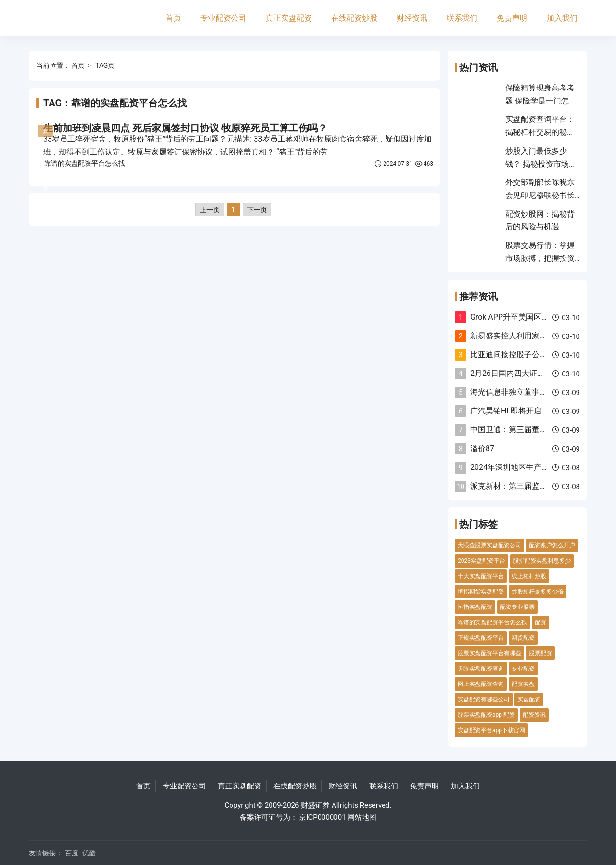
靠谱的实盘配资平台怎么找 (85, 163)
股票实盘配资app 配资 (486, 715)
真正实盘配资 (289, 18)
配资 (540, 622)
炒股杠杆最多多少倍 (538, 592)
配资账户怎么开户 (552, 545)
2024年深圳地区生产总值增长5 (523, 467)
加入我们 (562, 18)
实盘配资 (529, 699)
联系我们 (462, 18)
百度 (72, 853)
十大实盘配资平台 (481, 576)
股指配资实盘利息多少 (542, 561)
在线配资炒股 (354, 18)
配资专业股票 (517, 607)
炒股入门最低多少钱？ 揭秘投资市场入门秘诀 (541, 164)
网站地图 (362, 817)
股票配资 (540, 653)
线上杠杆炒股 (529, 576)
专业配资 (523, 669)
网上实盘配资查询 (481, 684)
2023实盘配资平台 (481, 561)
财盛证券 (315, 805)
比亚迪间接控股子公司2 (511, 355)
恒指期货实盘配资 (481, 592)
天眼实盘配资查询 (481, 669)
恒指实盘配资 (475, 607)
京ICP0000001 (322, 817)
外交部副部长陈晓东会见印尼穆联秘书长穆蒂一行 (540, 195)
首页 (173, 18)
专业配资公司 (223, 18)
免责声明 (512, 18)
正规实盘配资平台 (481, 638)
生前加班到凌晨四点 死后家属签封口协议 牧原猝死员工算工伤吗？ (185, 128)
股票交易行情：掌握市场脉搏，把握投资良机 (540, 258)
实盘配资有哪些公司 (484, 699)
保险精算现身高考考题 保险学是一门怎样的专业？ (541, 101)
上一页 (210, 210)
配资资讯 (534, 715)
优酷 (89, 853)
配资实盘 (523, 684)
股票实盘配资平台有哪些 (489, 653)
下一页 (257, 210)
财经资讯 (412, 18)
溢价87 (482, 448)
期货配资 (523, 638)
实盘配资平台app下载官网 (491, 730)
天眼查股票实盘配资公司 (489, 545)
